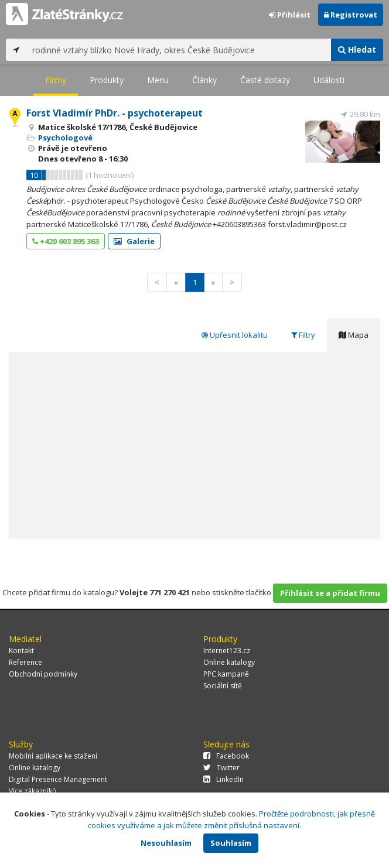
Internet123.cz (227, 651)
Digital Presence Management (58, 779)
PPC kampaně (226, 674)
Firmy (56, 80)
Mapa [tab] (354, 335)
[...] (179, 50)
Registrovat (351, 15)
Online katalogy (229, 662)
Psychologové (65, 138)
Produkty (107, 80)
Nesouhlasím (166, 843)
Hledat (357, 49)
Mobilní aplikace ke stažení (53, 756)
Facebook (226, 756)
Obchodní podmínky (43, 674)
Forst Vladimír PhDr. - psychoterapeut (115, 113)
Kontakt (21, 651)
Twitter (221, 768)
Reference (25, 662)
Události (329, 80)
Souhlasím (231, 843)
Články (204, 80)
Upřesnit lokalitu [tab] (235, 335)
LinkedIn (223, 779)
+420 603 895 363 (66, 241)
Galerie (134, 241)
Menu (158, 80)
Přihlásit (290, 15)
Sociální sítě (223, 686)
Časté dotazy (265, 80)
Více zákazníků (33, 791)
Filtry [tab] (303, 335)
